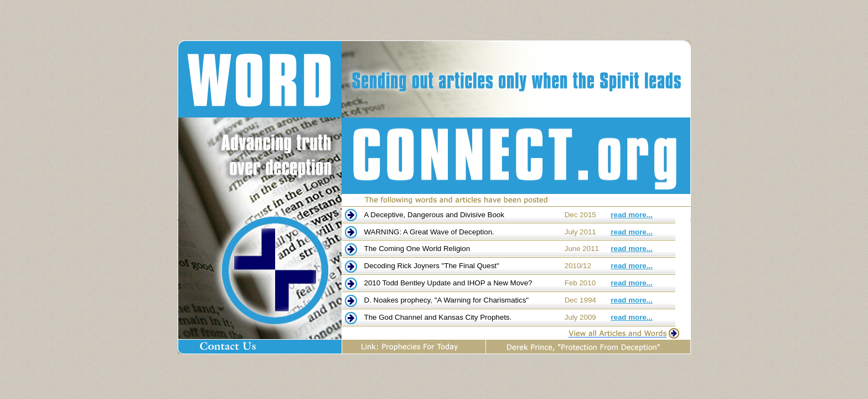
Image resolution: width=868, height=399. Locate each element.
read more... (632, 215)
